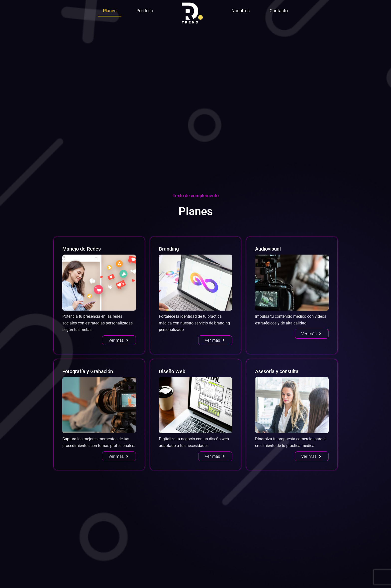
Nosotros (241, 11)
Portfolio (145, 11)
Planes (110, 11)
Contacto (279, 11)
